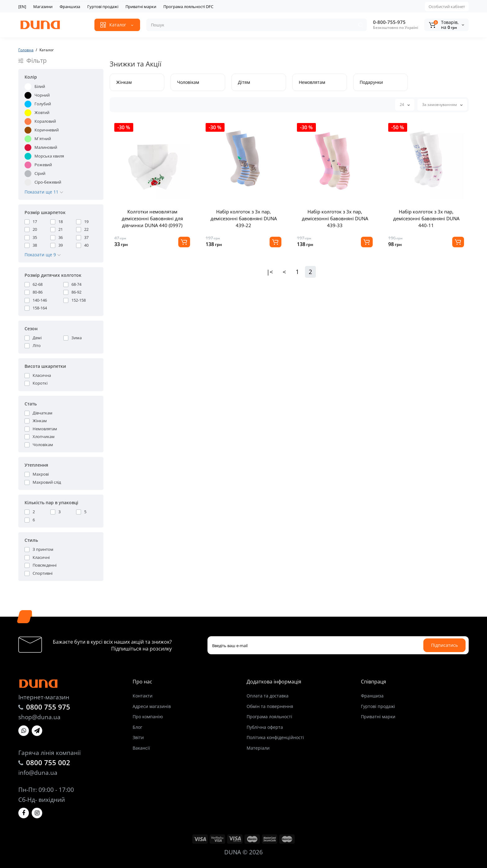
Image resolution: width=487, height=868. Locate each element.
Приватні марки (141, 7)
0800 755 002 (48, 762)
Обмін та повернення (270, 706)
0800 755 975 (48, 707)
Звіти (138, 737)
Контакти (143, 696)
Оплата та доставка (268, 696)
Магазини (43, 7)
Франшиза (70, 7)
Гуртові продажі (103, 7)
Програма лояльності (269, 717)
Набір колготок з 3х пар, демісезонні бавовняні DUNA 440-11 (426, 218)
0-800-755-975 (389, 22)
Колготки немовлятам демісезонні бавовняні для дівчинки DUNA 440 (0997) (152, 218)
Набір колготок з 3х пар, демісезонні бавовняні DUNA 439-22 (244, 218)
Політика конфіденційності (275, 737)
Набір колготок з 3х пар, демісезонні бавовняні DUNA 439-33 (335, 218)
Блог (137, 727)
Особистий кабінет (447, 7)
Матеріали (258, 748)
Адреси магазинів (152, 706)
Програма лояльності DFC (188, 7)
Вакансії (141, 748)
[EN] (22, 7)
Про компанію (148, 717)
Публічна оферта (265, 727)
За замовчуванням (442, 105)
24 (405, 105)
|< (270, 272)
